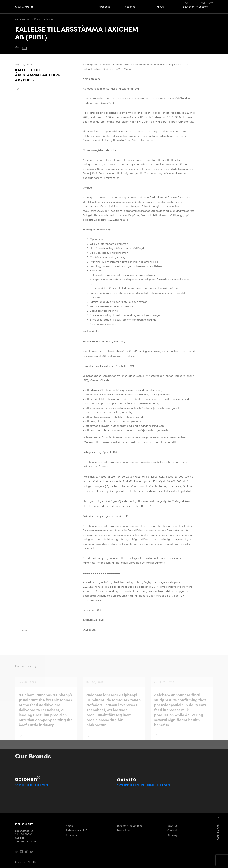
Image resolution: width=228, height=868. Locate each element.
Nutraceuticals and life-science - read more (143, 785)
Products (105, 7)
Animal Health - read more (32, 785)
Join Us (172, 826)
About (160, 7)
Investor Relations (196, 7)
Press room (207, 3)
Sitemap (172, 835)
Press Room (124, 830)
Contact (172, 830)
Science (130, 7)
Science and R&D (77, 830)
